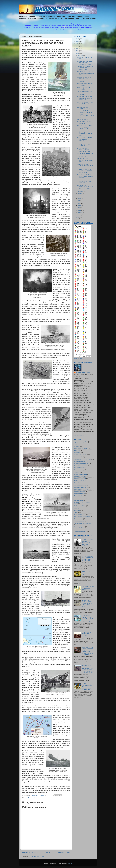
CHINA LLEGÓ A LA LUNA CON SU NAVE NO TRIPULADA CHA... (85, 127)
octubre (80, 194)
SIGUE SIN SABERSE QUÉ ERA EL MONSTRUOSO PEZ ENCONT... (85, 155)
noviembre (81, 191)
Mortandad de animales (81, 487)
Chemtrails (77, 453)
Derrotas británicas (33, 798)
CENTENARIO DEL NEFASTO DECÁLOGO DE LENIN (86, 160)
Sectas (76, 512)
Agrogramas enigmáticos (81, 442)
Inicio (48, 853)
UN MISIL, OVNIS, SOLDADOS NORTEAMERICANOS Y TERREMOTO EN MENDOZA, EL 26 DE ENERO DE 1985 (88, 669)
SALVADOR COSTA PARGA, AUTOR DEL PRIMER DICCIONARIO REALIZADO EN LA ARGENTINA (88, 651)
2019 (78, 39)
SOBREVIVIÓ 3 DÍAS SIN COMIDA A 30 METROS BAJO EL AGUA (85, 171)
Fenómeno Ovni (79, 470)
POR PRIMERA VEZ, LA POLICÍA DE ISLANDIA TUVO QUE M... (84, 181)
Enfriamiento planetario (81, 466)
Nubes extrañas (79, 500)
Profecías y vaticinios (80, 506)
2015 (78, 48)
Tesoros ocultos (79, 519)
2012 (78, 218)
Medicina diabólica (79, 481)
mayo (79, 205)
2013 (78, 53)
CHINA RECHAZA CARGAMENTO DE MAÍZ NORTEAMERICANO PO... (85, 187)
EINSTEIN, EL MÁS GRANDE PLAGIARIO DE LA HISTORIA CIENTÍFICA (87, 543)
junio (79, 203)
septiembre (81, 196)
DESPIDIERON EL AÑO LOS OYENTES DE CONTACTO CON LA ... (86, 73)
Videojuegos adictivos (80, 531)
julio (79, 201)
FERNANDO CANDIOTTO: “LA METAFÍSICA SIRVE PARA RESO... (85, 98)
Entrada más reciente (30, 853)
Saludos (77, 508)
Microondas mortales (80, 485)
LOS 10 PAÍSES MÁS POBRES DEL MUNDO (88, 588)
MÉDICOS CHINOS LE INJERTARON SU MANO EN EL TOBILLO (85, 109)
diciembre (80, 55)
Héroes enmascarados (80, 474)
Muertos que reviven (80, 491)
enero (79, 215)
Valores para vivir (79, 529)
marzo (80, 210)
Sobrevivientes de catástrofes (82, 517)
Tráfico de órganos (79, 521)
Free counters (78, 358)
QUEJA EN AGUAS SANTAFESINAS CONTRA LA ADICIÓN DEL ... (85, 166)
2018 (78, 41)
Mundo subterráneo (80, 494)
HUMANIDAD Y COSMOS (83, 373)
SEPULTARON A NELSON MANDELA (85, 122)
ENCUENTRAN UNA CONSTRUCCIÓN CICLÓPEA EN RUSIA (84, 150)
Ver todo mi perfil (79, 435)
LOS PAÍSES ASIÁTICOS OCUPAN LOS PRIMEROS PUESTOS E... (85, 176)
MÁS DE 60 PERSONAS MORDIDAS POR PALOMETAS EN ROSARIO (84, 79)
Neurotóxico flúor (79, 496)
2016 (78, 46)
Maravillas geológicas (80, 479)
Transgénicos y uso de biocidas (83, 523)
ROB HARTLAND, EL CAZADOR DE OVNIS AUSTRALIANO (84, 144)
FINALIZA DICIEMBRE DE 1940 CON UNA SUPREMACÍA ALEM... (85, 63)
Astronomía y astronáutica (81, 448)
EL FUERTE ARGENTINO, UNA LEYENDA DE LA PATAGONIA (85, 139)
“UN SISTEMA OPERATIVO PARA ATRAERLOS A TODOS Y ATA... (85, 68)
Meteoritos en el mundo (81, 483)
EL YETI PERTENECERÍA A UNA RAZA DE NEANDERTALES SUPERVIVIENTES (87, 687)
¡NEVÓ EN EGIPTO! (83, 119)
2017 (78, 44)
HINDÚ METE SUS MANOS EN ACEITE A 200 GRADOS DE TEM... (85, 104)
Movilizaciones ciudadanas (82, 489)
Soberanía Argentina (80, 515)
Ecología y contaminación (81, 463)
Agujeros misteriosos (80, 444)
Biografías (77, 451)
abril (79, 208)
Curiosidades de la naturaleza (82, 459)
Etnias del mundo (79, 468)
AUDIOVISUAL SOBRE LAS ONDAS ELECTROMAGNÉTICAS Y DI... (86, 115)
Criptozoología (78, 457)
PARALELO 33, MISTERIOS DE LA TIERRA (87, 573)
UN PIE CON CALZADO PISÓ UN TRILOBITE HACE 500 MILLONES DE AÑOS (87, 603)
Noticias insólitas (79, 498)
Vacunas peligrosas (80, 527)
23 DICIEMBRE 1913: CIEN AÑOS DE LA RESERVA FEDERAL (85, 93)
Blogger (70, 863)
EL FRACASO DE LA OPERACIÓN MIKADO (87, 634)
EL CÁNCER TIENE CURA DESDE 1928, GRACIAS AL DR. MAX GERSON (87, 559)
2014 (78, 51)
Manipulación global (80, 476)
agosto (80, 198)
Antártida (77, 446)
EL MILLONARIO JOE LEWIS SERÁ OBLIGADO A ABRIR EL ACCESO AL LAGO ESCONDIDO (87, 619)
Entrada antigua (64, 853)
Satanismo (77, 510)
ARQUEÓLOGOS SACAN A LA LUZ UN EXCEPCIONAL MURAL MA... (85, 133)
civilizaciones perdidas (80, 455)
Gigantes (77, 472)
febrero (80, 213)
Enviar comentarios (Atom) (37, 856)
